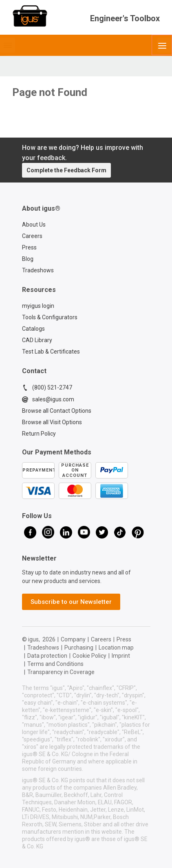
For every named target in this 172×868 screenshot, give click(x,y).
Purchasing (79, 648)
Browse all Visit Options (52, 422)
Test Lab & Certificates (51, 352)
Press (29, 247)
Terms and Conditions (55, 664)
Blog (28, 259)
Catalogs (33, 329)
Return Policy (39, 434)
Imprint (121, 656)
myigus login (38, 306)
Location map (116, 648)
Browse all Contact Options (57, 411)
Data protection (47, 656)
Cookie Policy (89, 656)
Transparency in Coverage (61, 672)
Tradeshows (38, 270)
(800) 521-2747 (47, 387)
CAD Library (37, 340)
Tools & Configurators (50, 317)
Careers (32, 236)
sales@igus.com (48, 399)
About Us (34, 225)
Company (73, 639)
